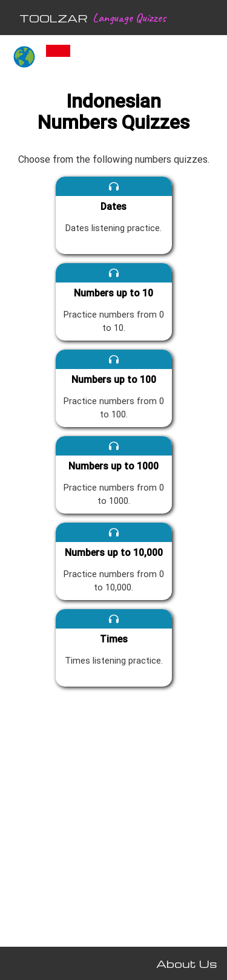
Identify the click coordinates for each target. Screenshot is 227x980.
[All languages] (24, 58)
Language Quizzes (129, 18)
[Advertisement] (113, 814)
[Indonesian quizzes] (58, 58)
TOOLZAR (54, 18)
